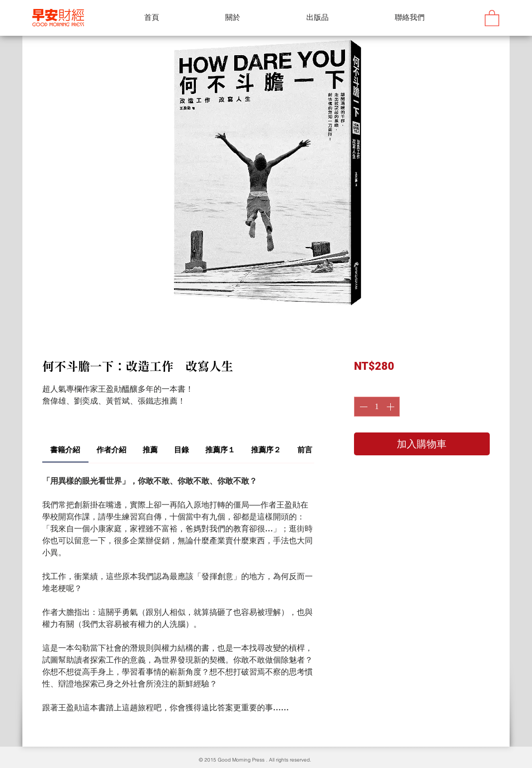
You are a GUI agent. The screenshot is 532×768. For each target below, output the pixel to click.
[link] (65, 450)
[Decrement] (362, 407)
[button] (492, 18)
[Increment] (391, 407)
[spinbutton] (377, 407)
